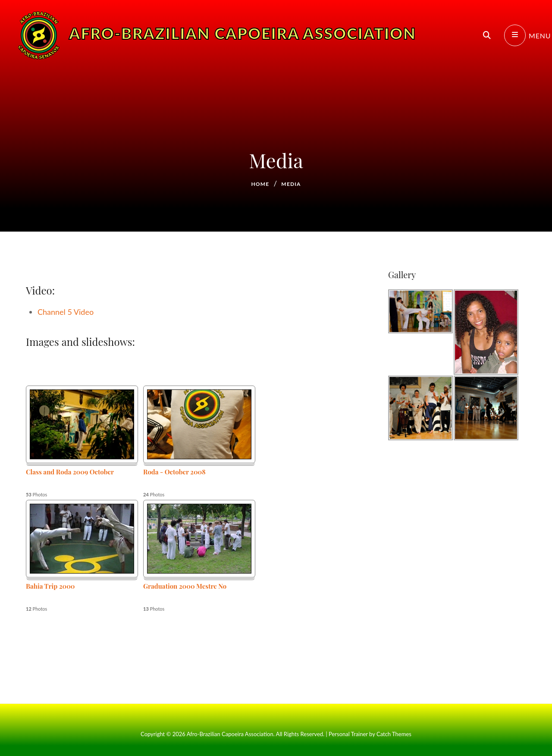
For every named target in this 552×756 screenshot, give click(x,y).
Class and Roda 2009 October (70, 472)
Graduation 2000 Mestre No (185, 586)
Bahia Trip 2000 (50, 586)
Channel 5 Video (66, 312)
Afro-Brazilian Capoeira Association (243, 45)
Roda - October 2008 (174, 472)
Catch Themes (394, 734)
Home (260, 184)
